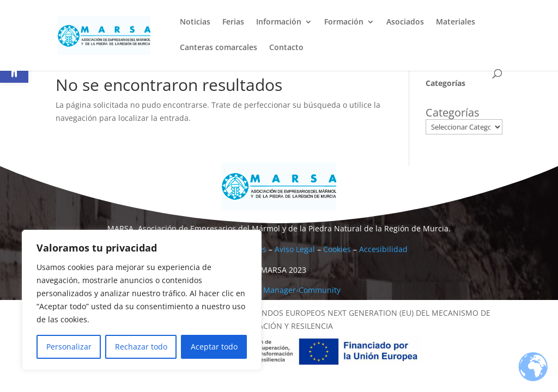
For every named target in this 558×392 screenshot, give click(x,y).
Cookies (337, 249)
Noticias (195, 22)
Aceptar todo (214, 347)
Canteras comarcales (219, 48)
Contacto (286, 48)
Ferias (233, 22)
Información (279, 22)
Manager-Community (302, 290)
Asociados (405, 22)
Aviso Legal (295, 249)
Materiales (456, 22)
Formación (344, 22)
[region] (142, 300)
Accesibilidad (383, 249)
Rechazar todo (141, 347)
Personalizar (69, 347)
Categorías (453, 113)
